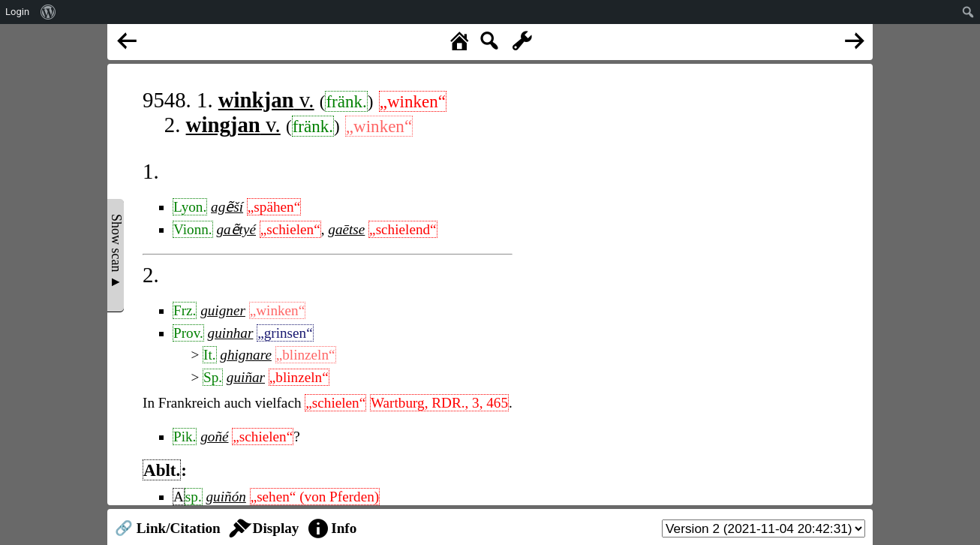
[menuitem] (48, 12)
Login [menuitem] (17, 12)
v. (266, 100)
